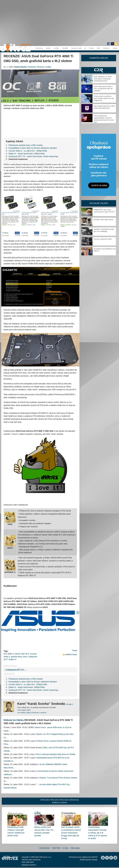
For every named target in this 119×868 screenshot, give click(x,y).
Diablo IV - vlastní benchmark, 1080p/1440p (27, 154)
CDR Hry (99, 70)
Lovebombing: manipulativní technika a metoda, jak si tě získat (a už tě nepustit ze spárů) (98, 833)
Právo (91, 48)
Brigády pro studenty (59, 802)
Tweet (75, 650)
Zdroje (115, 48)
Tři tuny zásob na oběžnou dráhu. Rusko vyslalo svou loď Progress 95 (104, 98)
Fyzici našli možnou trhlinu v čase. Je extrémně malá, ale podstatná (103, 89)
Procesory (39, 48)
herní (25, 657)
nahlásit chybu (71, 654)
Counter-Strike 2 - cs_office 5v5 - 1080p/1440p (28, 151)
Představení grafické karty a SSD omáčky (26, 145)
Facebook (45, 848)
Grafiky (56, 48)
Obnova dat (63, 800)
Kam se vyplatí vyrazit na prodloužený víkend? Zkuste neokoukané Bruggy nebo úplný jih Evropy (71, 833)
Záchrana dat (74, 800)
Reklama (75, 848)
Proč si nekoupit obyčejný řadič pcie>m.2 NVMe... (56, 754)
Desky (48, 48)
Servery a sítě (76, 48)
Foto (98, 48)
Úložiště (65, 48)
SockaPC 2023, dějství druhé (103, 220)
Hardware (32, 67)
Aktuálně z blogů (99, 203)
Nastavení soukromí (29, 865)
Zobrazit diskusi (10, 788)
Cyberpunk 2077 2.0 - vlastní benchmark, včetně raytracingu (33, 156)
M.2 (27, 654)
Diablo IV (12, 659)
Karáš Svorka (20, 67)
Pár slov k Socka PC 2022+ (103, 239)
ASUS (17, 654)
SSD (23, 654)
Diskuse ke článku (14, 720)
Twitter (56, 848)
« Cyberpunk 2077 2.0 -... (15, 670)
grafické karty (16, 657)
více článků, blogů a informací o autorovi (32, 713)
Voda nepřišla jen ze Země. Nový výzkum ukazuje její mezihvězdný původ (103, 79)
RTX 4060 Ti (9, 654)
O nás (66, 848)
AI (85, 48)
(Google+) (69, 704)
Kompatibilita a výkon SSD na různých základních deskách (33, 148)
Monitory (106, 48)
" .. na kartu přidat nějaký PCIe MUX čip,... (54, 784)
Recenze (41, 67)
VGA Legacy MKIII (24, 710)
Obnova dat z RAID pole (49, 800)
